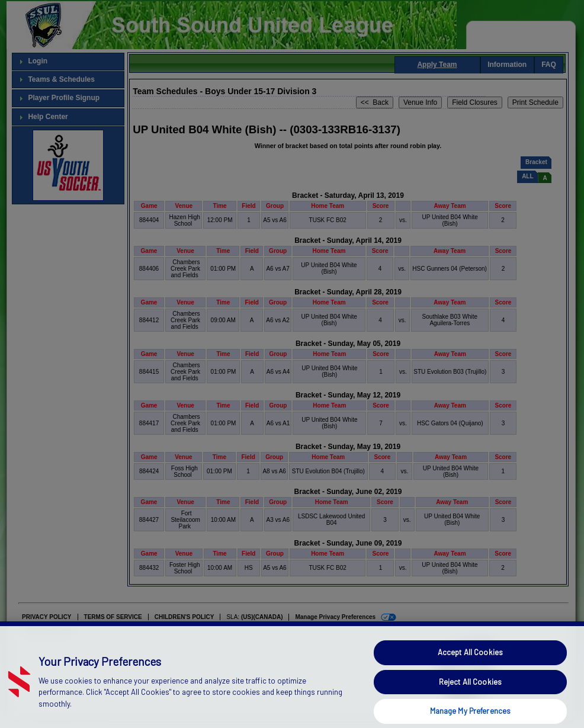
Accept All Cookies (470, 669)
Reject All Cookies (470, 698)
